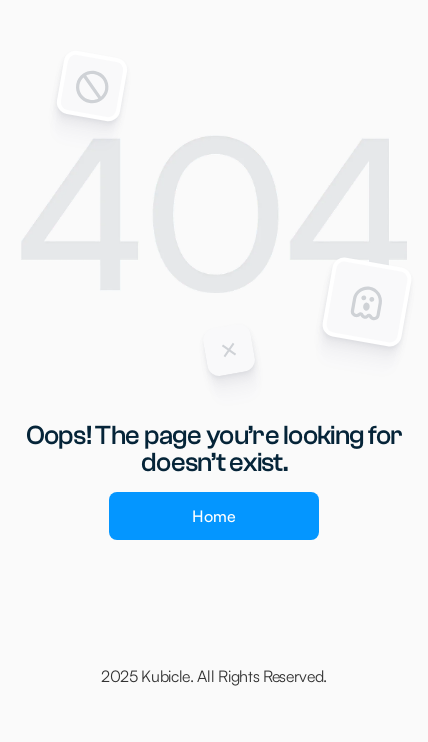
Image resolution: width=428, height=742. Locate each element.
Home (214, 516)
